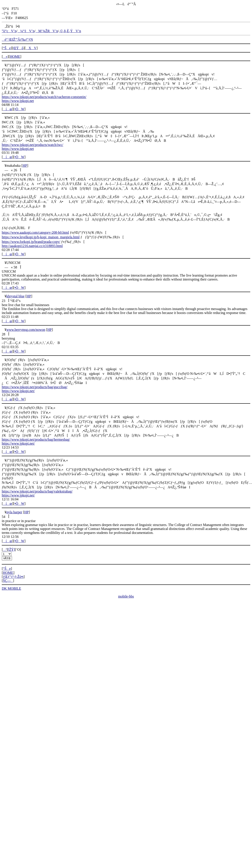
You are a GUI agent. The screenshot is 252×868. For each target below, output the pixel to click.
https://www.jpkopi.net (18, 101)
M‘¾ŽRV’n (47, 31)
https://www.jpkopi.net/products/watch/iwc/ (33, 145)
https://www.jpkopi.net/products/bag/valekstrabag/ (37, 491)
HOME (15, 57)
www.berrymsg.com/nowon (26, 330)
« (5, 57)
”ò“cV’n (9, 31)
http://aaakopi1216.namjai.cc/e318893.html (32, 246)
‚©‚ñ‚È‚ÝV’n (70, 31)
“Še (7, 48)
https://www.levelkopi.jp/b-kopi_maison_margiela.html (41, 237)
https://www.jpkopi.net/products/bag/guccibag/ (35, 387)
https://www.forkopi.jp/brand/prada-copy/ (31, 242)
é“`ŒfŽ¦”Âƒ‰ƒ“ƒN (17, 39)
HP (25, 166)
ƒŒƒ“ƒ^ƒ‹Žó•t (13, 577)
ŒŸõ (18, 48)
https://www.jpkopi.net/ (18, 391)
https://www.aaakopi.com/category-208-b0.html (35, 232)
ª (5, 550)
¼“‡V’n (26, 31)
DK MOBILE (11, 588)
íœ (7, 109)
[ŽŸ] (11, 550)
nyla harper (14, 512)
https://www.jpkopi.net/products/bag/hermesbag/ (36, 439)
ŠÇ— (8, 581)
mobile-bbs (126, 596)
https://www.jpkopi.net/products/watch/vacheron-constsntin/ (44, 97)
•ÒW (19, 109)
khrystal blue (15, 296)
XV (31, 48)
